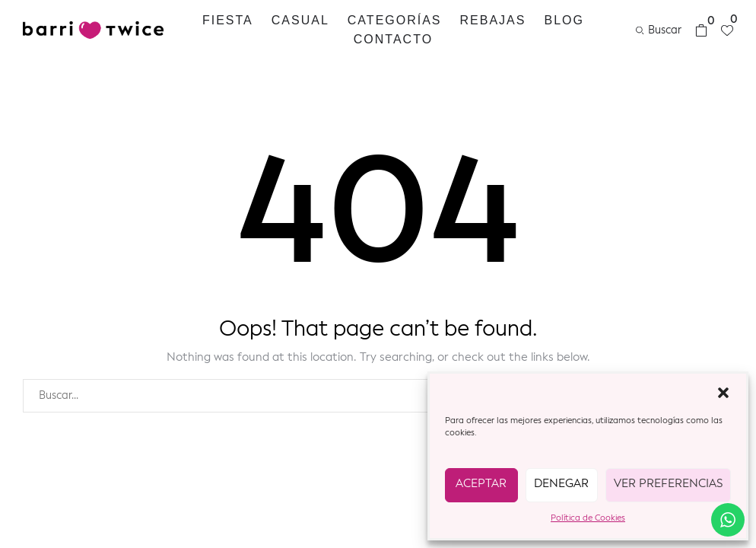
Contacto (393, 39)
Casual (300, 20)
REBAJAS (493, 20)
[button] (723, 393)
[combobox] (362, 396)
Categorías (395, 20)
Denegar (561, 484)
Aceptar (481, 484)
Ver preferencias (668, 484)
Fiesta (228, 20)
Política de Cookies (588, 519)
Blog (564, 20)
